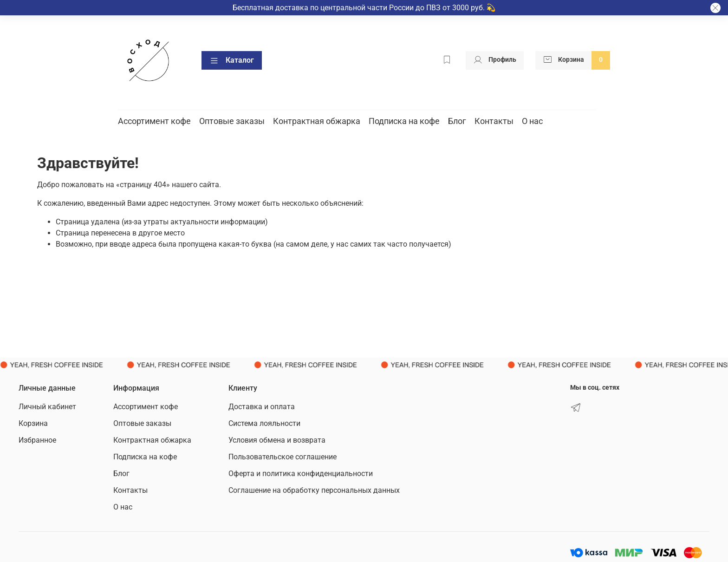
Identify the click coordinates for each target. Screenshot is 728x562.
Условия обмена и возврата (277, 440)
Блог (457, 121)
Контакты (494, 121)
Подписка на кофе (404, 121)
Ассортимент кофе (154, 121)
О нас (532, 121)
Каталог (232, 60)
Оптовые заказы (232, 121)
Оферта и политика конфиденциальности (301, 474)
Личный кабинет (47, 407)
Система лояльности (264, 423)
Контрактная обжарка (317, 121)
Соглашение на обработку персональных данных (314, 490)
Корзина (33, 423)
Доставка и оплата (262, 407)
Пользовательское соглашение (283, 457)
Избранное (37, 440)
